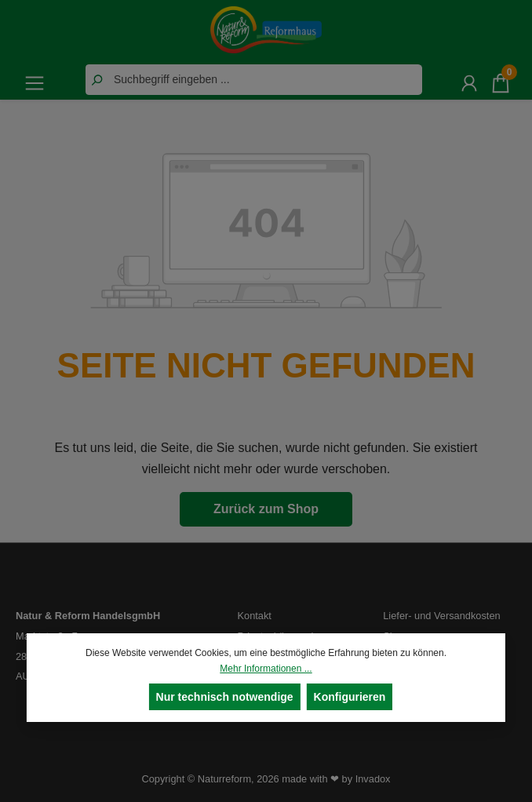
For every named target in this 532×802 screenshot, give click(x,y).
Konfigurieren (350, 697)
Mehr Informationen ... (266, 669)
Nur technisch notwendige (225, 697)
